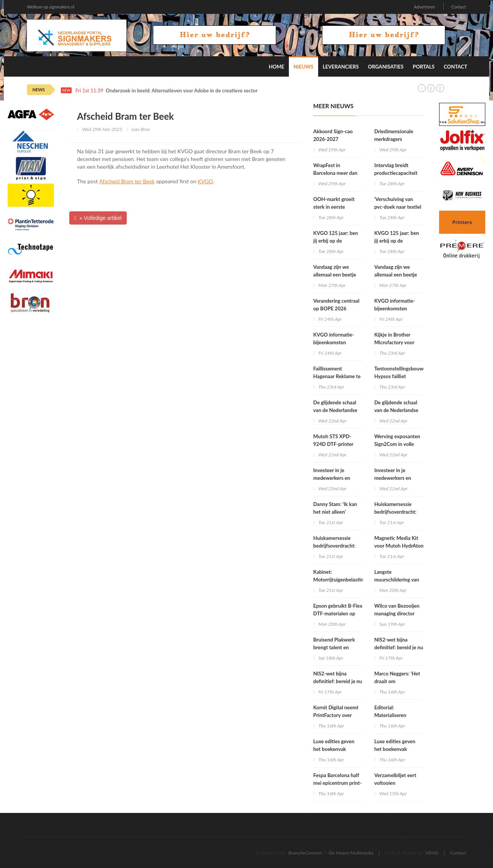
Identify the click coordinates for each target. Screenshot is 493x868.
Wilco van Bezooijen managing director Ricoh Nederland (397, 613)
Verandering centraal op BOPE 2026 (336, 305)
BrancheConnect (305, 853)
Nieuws (304, 67)
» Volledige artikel (98, 218)
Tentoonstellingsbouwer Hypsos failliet (401, 372)
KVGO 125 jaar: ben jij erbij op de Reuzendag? (335, 241)
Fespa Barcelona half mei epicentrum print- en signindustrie (337, 783)
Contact (459, 7)
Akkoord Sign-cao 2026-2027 (333, 135)
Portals (424, 67)
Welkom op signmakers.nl (51, 7)
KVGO (205, 181)
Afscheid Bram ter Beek (127, 181)
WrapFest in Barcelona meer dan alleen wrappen (335, 173)
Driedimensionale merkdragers (394, 135)
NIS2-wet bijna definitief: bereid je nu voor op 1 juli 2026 (338, 681)
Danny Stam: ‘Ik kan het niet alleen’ (335, 508)
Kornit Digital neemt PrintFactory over (336, 711)
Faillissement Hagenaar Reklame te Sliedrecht (337, 376)
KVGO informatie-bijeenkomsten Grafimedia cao (334, 342)
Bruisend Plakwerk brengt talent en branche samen (334, 647)
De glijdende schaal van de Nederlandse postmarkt (335, 410)
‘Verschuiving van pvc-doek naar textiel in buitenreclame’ (398, 207)
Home (277, 67)
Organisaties (386, 67)
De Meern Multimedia (351, 853)
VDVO (432, 853)
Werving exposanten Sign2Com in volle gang (397, 444)
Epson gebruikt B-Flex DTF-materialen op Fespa (338, 613)
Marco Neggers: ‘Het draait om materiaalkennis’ (397, 681)
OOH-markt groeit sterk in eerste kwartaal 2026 (334, 207)
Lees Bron (141, 129)
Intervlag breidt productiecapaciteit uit (396, 173)
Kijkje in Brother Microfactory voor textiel (394, 342)
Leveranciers (341, 67)
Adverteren (424, 7)
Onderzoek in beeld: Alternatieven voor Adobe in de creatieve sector (182, 91)
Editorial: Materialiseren (390, 711)
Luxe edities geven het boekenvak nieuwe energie (334, 749)
